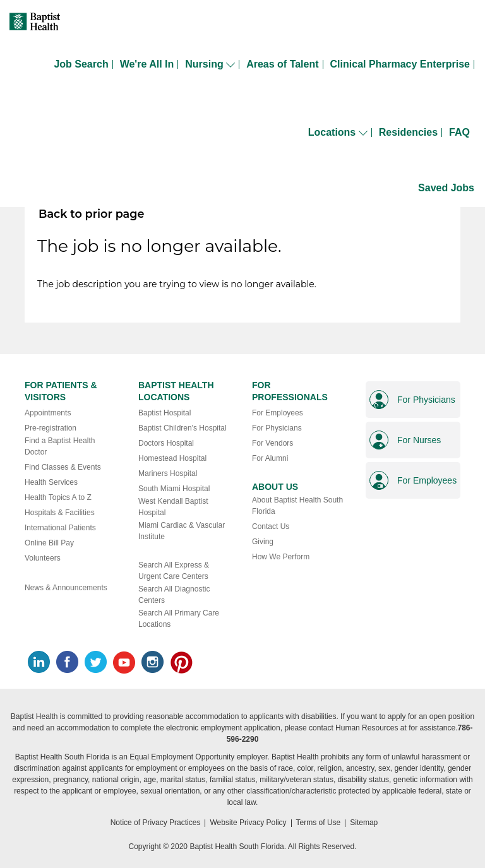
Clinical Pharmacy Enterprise (400, 64)
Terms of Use (319, 823)
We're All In (147, 64)
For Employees (278, 413)
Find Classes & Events (63, 467)
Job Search (81, 64)
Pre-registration (51, 428)
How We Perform (281, 557)
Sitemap (364, 823)
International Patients (60, 528)
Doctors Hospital (166, 443)
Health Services (51, 482)
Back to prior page (91, 214)
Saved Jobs (446, 188)
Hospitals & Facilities (60, 513)
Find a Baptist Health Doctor (60, 446)
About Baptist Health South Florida (297, 506)
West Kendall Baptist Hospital (173, 507)
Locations (338, 132)
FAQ (459, 132)
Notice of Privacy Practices (156, 823)
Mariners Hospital (168, 473)
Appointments (48, 413)
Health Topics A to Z (58, 497)
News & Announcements (66, 588)
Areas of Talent (282, 64)
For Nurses (419, 440)
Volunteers (43, 558)
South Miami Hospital (174, 489)
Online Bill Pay (49, 543)
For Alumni (270, 458)
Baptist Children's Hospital (183, 428)
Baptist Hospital (165, 413)
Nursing (210, 64)
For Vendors (272, 443)
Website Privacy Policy (248, 823)
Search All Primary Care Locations (179, 619)
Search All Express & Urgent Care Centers (174, 571)
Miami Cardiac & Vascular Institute (182, 531)
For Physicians (277, 428)
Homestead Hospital (172, 458)
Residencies (408, 132)
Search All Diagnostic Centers (174, 595)
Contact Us (271, 526)
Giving (263, 542)
